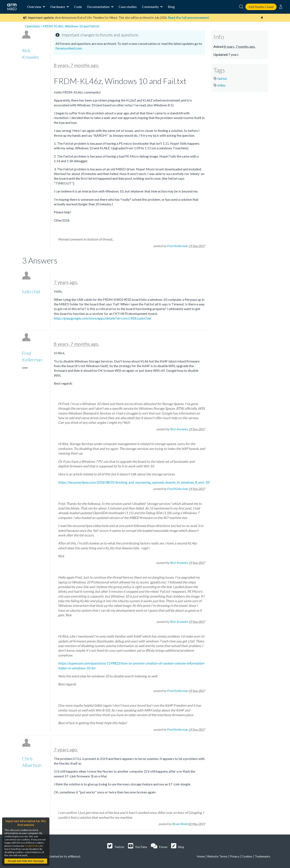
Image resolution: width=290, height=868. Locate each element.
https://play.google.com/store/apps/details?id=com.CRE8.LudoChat (103, 318)
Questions (33, 26)
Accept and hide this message (26, 861)
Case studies (128, 7)
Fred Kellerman (177, 246)
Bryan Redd (180, 824)
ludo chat (31, 291)
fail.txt (222, 78)
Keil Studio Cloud (261, 7)
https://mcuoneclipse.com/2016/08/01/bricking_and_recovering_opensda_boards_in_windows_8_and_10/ (134, 482)
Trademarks (262, 856)
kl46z (222, 85)
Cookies (247, 856)
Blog (171, 7)
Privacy (235, 856)
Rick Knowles (179, 429)
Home (201, 856)
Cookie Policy (32, 846)
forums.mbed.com (69, 48)
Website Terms (217, 856)
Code (78, 7)
